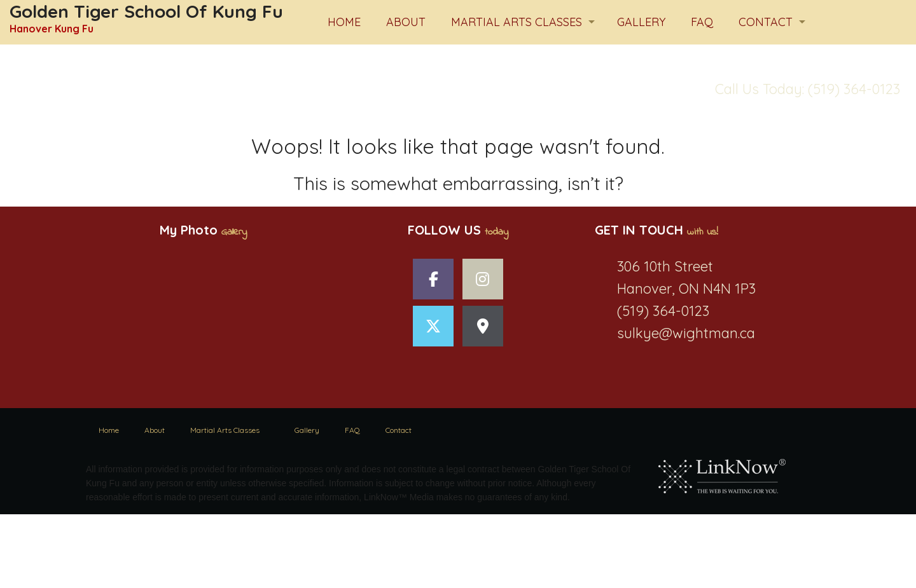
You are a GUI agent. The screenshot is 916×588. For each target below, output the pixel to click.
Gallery (641, 22)
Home (344, 22)
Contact (766, 22)
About (406, 22)
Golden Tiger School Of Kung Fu (146, 11)
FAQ (702, 22)
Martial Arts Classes (517, 22)
